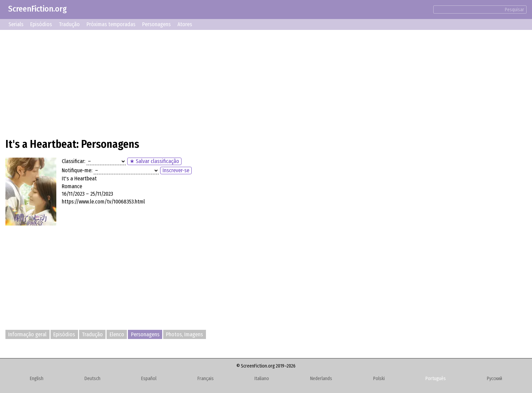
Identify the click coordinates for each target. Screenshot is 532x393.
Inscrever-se (176, 170)
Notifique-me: (77, 170)
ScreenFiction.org (37, 9)
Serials (16, 24)
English (37, 379)
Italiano (262, 379)
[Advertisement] (209, 83)
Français (206, 379)
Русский (495, 379)
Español (149, 379)
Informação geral (27, 334)
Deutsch (92, 379)
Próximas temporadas (111, 24)
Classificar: (73, 161)
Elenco (117, 334)
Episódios (41, 24)
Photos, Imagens (184, 334)
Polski (379, 379)
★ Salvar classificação (154, 161)
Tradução (69, 24)
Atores (185, 24)
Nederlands (321, 379)
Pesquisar (515, 10)
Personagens (156, 24)
